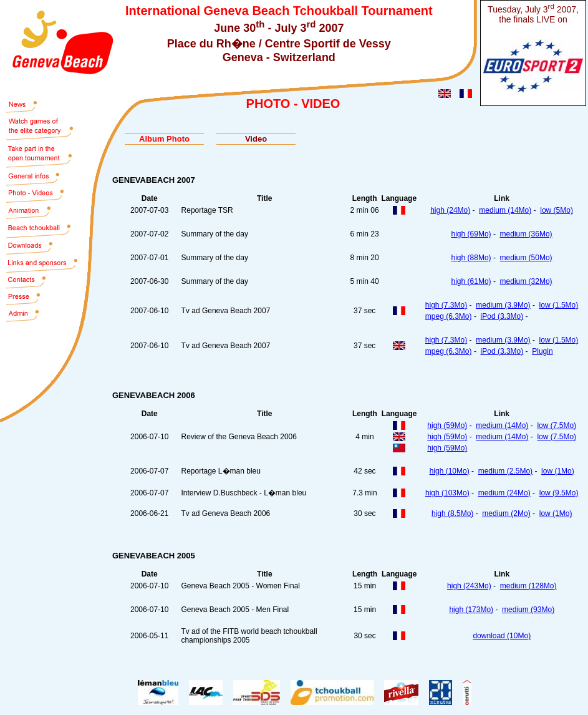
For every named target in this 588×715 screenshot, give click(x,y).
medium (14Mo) (505, 210)
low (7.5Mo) (557, 426)
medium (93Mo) (528, 610)
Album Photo (164, 139)
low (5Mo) (557, 210)
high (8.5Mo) (452, 513)
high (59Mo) (447, 426)
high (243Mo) (469, 586)
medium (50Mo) (526, 258)
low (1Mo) (558, 471)
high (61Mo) (471, 281)
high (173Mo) (471, 610)
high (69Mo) (471, 234)
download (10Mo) (502, 636)
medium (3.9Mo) (503, 305)
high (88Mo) (471, 258)
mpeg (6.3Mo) (449, 316)
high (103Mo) (447, 493)
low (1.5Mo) (559, 305)
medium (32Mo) (526, 281)
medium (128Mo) (528, 586)
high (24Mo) (450, 210)
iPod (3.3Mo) (502, 316)
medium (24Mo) (504, 493)
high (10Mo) (450, 471)
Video (256, 139)
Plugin (542, 351)
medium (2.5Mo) (505, 471)
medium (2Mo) (506, 513)
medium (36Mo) (526, 234)
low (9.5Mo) (559, 493)
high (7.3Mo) (446, 305)
